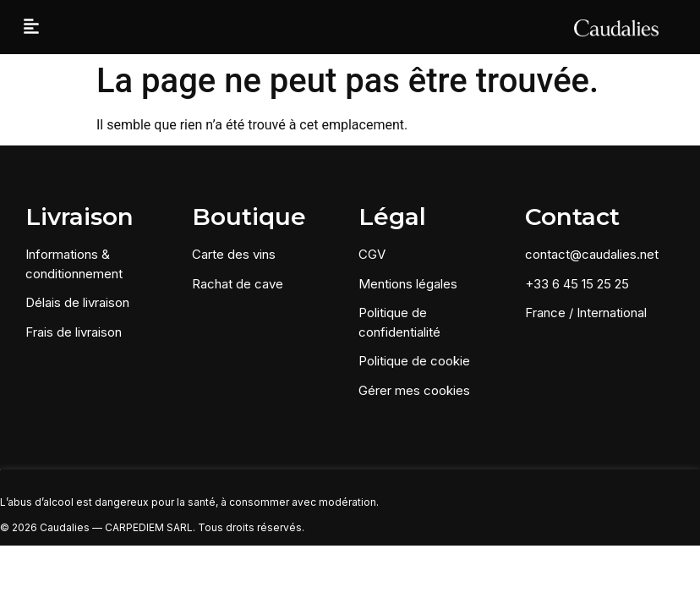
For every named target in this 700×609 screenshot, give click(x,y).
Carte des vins (234, 254)
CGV (372, 254)
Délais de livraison (77, 302)
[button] (31, 27)
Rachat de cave (238, 284)
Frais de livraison (74, 332)
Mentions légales (408, 284)
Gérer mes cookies (414, 390)
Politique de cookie (414, 361)
